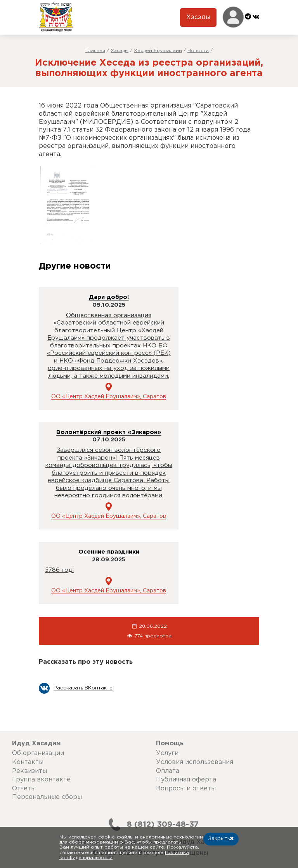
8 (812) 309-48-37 (150, 825)
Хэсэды (198, 17)
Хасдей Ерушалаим (158, 51)
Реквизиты (29, 771)
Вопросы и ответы (186, 789)
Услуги (167, 753)
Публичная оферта (186, 780)
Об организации (38, 753)
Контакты (28, 762)
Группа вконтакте (41, 780)
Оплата (168, 771)
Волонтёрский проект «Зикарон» (109, 432)
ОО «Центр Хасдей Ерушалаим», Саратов (109, 397)
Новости (198, 51)
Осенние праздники (109, 552)
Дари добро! (109, 297)
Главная (95, 51)
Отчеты (24, 789)
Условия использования (195, 762)
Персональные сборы (47, 797)
